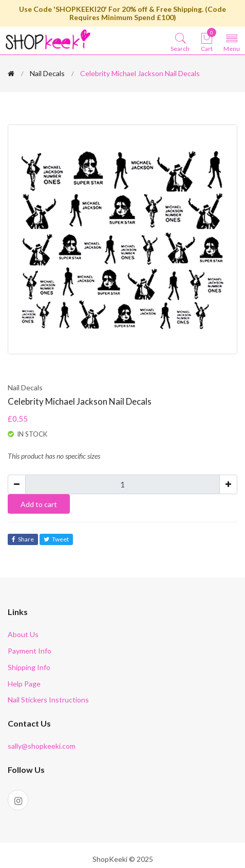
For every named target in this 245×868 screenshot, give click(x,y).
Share (23, 539)
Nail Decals (47, 73)
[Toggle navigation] (232, 42)
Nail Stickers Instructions (48, 700)
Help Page (24, 684)
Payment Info (30, 651)
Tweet (56, 539)
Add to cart (39, 504)
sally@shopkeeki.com (42, 746)
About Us (23, 634)
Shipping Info (29, 667)
